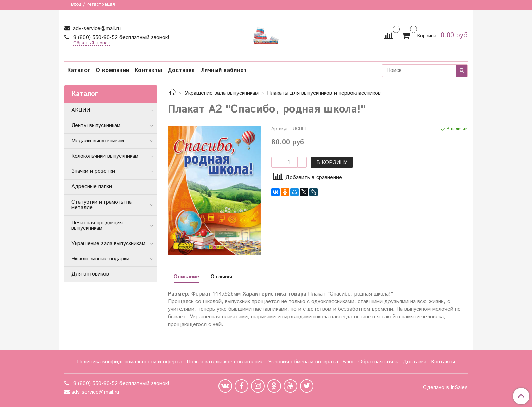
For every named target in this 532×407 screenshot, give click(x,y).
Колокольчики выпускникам (105, 156)
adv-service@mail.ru (96, 29)
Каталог (79, 70)
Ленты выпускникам (96, 126)
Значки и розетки (93, 171)
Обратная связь (378, 362)
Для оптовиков (90, 274)
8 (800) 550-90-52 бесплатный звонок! (120, 37)
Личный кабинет (224, 70)
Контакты (148, 70)
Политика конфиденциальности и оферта (130, 362)
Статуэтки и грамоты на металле (101, 205)
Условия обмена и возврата (303, 362)
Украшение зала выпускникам (222, 93)
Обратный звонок (91, 44)
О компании (112, 70)
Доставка (181, 70)
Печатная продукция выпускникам (97, 226)
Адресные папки (92, 187)
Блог (348, 362)
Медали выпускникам (98, 141)
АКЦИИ (81, 110)
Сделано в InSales (445, 388)
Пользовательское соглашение (225, 362)
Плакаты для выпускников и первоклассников (324, 93)
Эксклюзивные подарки (100, 259)
